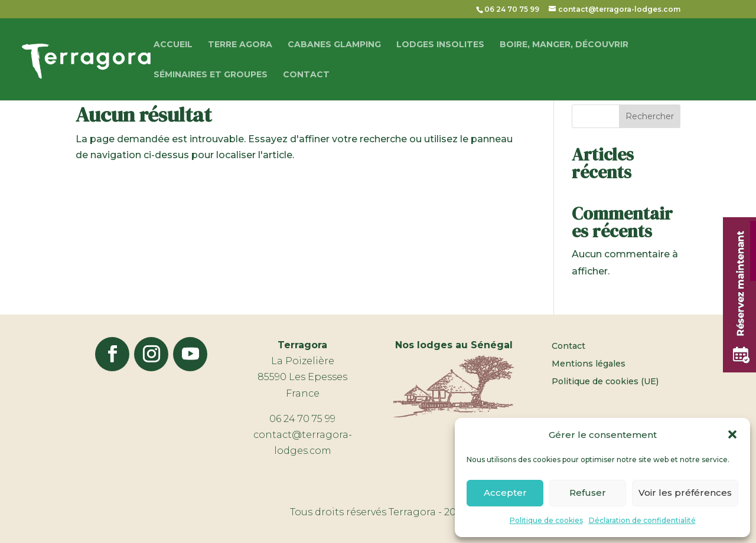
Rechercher (650, 116)
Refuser (588, 493)
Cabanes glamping (334, 45)
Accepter (505, 493)
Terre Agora (240, 45)
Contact (306, 75)
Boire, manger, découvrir (564, 45)
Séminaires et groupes (211, 75)
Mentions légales (589, 364)
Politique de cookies (546, 520)
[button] (732, 434)
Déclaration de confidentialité (642, 520)
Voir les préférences (685, 493)
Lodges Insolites (440, 45)
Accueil (173, 45)
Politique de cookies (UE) (605, 382)
